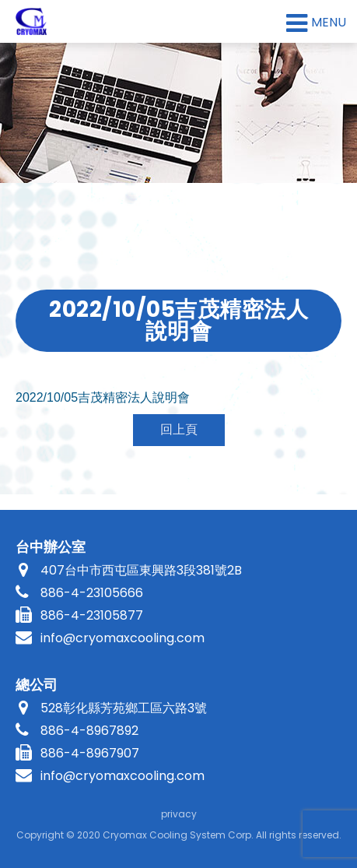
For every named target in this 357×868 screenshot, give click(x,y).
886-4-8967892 (89, 731)
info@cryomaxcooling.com (122, 638)
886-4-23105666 (92, 593)
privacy (179, 814)
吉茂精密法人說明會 (103, 397)
